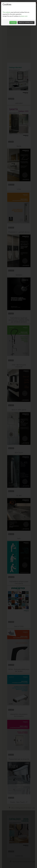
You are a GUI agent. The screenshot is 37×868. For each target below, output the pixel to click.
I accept (13, 22)
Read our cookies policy (26, 22)
